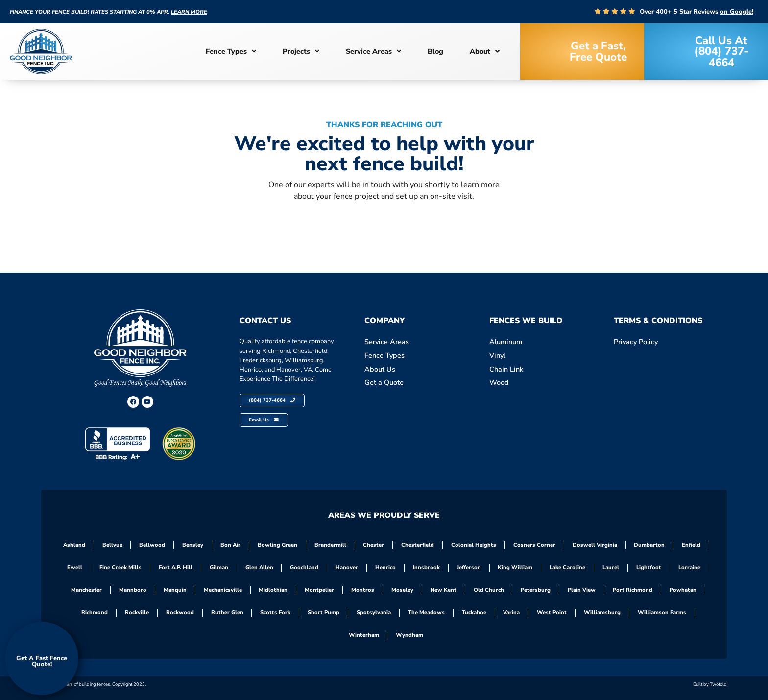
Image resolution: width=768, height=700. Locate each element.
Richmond (94, 613)
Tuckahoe (474, 613)
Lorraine (690, 568)
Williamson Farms (662, 613)
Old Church (489, 590)
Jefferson (469, 568)
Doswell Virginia (595, 545)
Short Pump (324, 613)
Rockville (136, 613)
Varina (512, 613)
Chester (374, 545)
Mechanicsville (222, 590)
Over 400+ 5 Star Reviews (696, 12)
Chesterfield (418, 545)
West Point (552, 613)
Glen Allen (259, 568)
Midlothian (273, 590)
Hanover (347, 568)
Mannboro (132, 590)
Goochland (304, 568)
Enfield (692, 545)
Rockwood (180, 613)
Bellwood (152, 545)
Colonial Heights (474, 545)
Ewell (74, 568)
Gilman (218, 568)
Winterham (364, 635)
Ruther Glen (227, 613)
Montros (363, 590)
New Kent (444, 590)
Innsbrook (426, 568)
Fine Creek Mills (120, 568)
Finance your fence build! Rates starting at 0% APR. (108, 12)
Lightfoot (649, 568)
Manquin (175, 590)
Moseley (402, 590)
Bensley (193, 545)
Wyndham (410, 635)
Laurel (611, 568)
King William (516, 568)
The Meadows (426, 613)
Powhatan (684, 590)
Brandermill (330, 545)
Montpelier (319, 590)
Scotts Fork (275, 613)
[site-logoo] (41, 52)
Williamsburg (603, 613)
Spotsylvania (374, 613)
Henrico (385, 568)
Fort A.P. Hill (175, 568)
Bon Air (230, 545)
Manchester (86, 590)
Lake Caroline (568, 568)
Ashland (74, 545)
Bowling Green (277, 545)
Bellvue (112, 545)
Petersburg (536, 590)
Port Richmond (633, 590)
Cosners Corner (535, 545)
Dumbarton (650, 545)
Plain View (582, 590)
